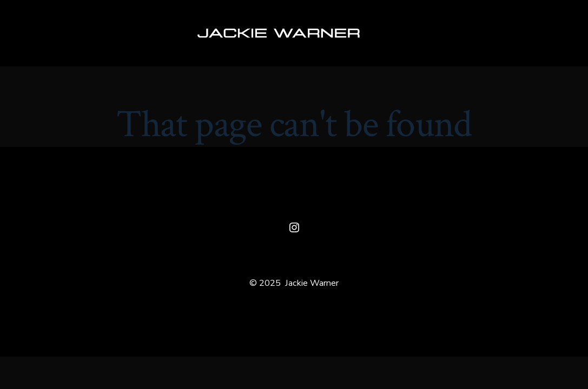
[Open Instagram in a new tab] (294, 227)
